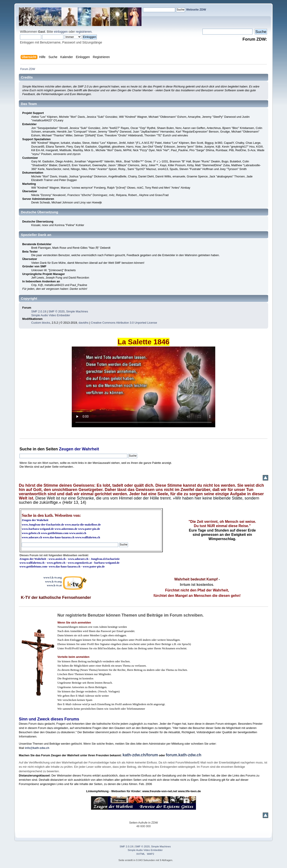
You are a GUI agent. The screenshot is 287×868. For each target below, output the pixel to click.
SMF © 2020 (57, 311)
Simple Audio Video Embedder (51, 315)
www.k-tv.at (54, 585)
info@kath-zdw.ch (37, 748)
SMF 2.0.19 (39, 311)
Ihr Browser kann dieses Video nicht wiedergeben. (143, 387)
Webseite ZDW (196, 10)
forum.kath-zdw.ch (184, 755)
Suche (26, 449)
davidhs (84, 323)
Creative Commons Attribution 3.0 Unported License (124, 323)
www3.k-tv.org (53, 577)
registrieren (84, 32)
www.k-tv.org (53, 581)
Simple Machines (77, 311)
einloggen (61, 32)
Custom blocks (41, 323)
